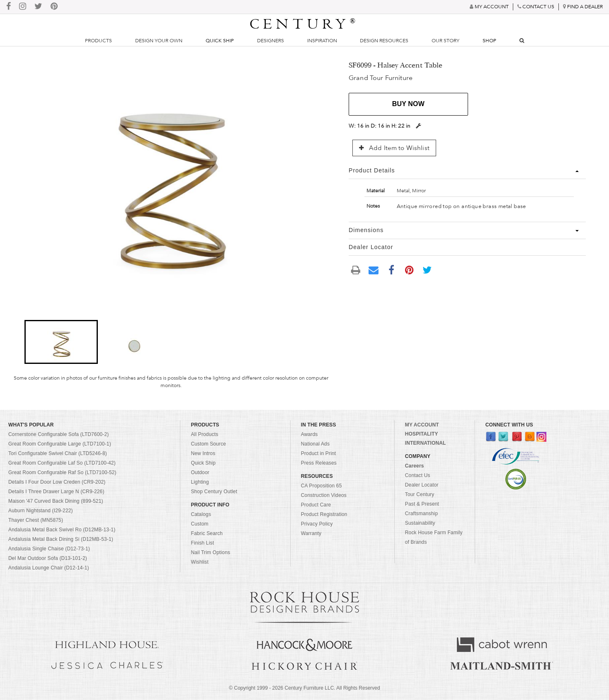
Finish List (202, 543)
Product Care (316, 505)
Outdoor (200, 472)
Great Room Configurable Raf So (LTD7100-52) (62, 472)
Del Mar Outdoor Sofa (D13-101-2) (48, 558)
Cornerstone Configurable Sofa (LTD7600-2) (58, 434)
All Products (204, 434)
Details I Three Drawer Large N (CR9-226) (56, 492)
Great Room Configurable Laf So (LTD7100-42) (62, 463)
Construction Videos (324, 495)
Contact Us (418, 475)
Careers (415, 466)
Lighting (200, 482)
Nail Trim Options (210, 552)
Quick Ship (220, 41)
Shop (489, 41)
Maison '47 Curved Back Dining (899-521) (56, 501)
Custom (199, 524)
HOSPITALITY (422, 434)
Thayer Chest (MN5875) (36, 520)
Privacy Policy (317, 524)
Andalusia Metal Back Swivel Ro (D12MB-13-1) (62, 530)
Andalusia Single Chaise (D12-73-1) (49, 549)
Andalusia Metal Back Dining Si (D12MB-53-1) (61, 539)
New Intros (203, 453)
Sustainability (420, 523)
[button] (61, 342)
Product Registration (324, 514)
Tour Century (420, 494)
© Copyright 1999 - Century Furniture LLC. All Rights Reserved (304, 688)
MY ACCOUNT (422, 425)
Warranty (311, 533)
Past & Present (422, 504)
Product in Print (319, 453)
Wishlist (200, 562)
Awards (309, 434)
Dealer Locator (422, 485)
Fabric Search (207, 533)
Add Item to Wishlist (394, 148)
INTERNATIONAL (426, 443)
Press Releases (319, 463)
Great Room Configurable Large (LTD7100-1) (60, 444)
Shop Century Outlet (214, 492)
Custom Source (208, 444)
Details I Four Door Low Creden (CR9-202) (57, 482)
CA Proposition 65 (321, 486)
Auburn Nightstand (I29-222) (41, 511)
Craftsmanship (421, 513)
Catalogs (201, 514)
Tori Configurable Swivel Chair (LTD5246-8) (58, 453)
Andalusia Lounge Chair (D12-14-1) (49, 568)
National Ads (315, 444)
